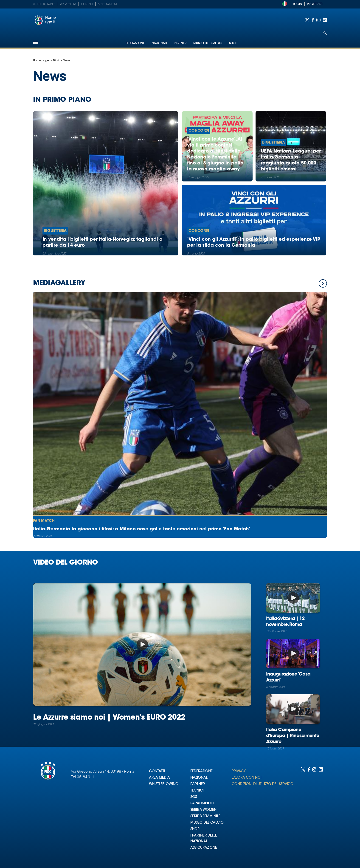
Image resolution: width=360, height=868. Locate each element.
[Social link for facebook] (313, 20)
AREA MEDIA (159, 778)
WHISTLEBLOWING (164, 784)
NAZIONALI (199, 778)
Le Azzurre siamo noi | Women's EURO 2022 (109, 718)
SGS (194, 797)
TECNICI (197, 791)
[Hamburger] (36, 42)
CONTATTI (157, 771)
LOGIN (298, 4)
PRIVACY (239, 771)
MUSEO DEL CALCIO (207, 823)
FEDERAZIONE (201, 771)
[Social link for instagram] (318, 20)
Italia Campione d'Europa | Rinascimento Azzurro (293, 736)
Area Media (68, 4)
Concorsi (199, 131)
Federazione (135, 43)
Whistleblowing (44, 4)
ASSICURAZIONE (204, 848)
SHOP (195, 829)
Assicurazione (108, 4)
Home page (41, 61)
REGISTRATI (315, 4)
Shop (233, 43)
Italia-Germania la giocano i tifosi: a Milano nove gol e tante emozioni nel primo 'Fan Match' (142, 529)
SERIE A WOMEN (203, 810)
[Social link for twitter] (307, 20)
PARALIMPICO (202, 804)
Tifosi (56, 61)
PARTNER (198, 784)
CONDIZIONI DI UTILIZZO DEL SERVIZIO (263, 784)
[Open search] (325, 33)
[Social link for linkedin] (325, 20)
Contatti (87, 4)
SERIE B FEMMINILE (205, 816)
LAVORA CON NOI (247, 778)
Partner (180, 43)
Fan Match (44, 521)
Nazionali (159, 43)
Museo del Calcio (208, 43)
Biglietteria (55, 231)
